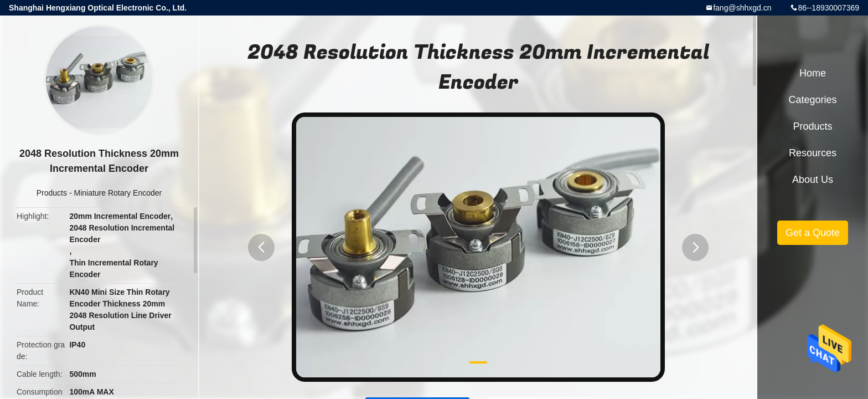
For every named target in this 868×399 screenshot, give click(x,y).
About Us (813, 180)
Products (52, 193)
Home (813, 73)
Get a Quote (813, 233)
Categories (812, 100)
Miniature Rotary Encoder (118, 193)
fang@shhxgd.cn (742, 8)
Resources (813, 153)
